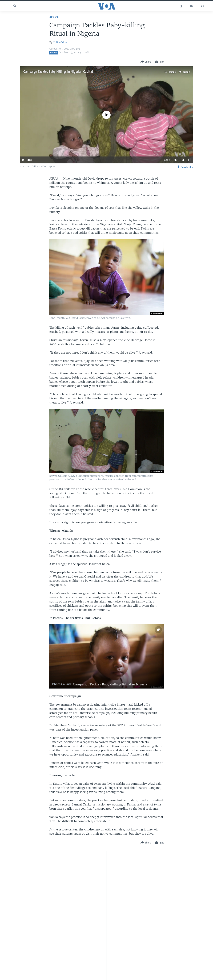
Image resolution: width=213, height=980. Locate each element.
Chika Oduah (61, 42)
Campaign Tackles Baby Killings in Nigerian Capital (58, 72)
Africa (54, 17)
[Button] (146, 62)
